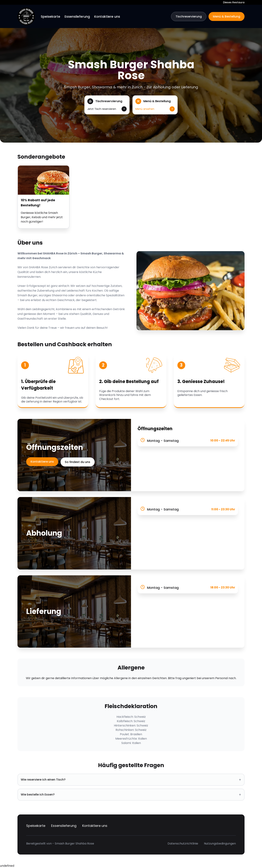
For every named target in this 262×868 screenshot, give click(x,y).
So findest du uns (78, 462)
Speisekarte (50, 16)
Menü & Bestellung (227, 16)
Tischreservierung (189, 16)
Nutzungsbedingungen (220, 844)
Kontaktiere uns (107, 16)
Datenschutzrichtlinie (183, 844)
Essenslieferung (77, 16)
